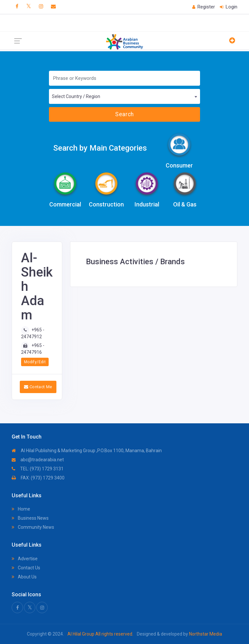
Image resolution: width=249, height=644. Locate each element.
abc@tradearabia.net (38, 460)
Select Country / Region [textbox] (76, 96)
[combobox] (124, 96)
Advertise (25, 559)
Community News (33, 527)
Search (124, 114)
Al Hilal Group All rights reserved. (100, 634)
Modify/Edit (35, 362)
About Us (24, 577)
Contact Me (38, 387)
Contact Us (26, 568)
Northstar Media (205, 634)
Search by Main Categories (100, 148)
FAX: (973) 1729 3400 (38, 478)
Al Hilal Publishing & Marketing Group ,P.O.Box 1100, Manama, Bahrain (87, 451)
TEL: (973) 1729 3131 (38, 469)
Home (21, 509)
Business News (30, 518)
